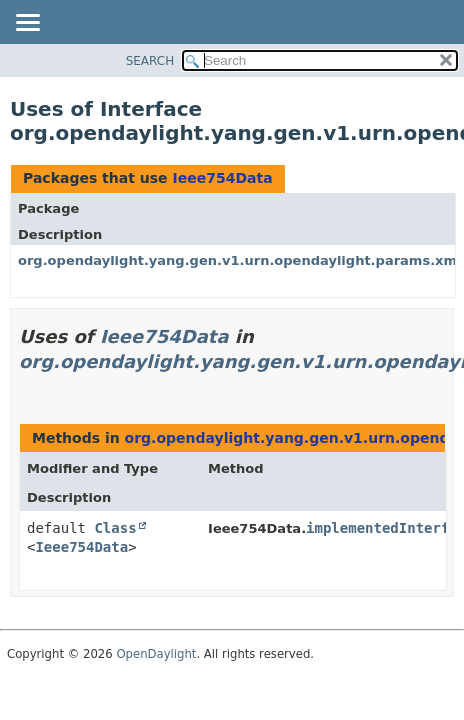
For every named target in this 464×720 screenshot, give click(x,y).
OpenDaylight (156, 654)
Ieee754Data (222, 178)
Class (115, 528)
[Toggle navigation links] (27, 24)
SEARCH (150, 61)
